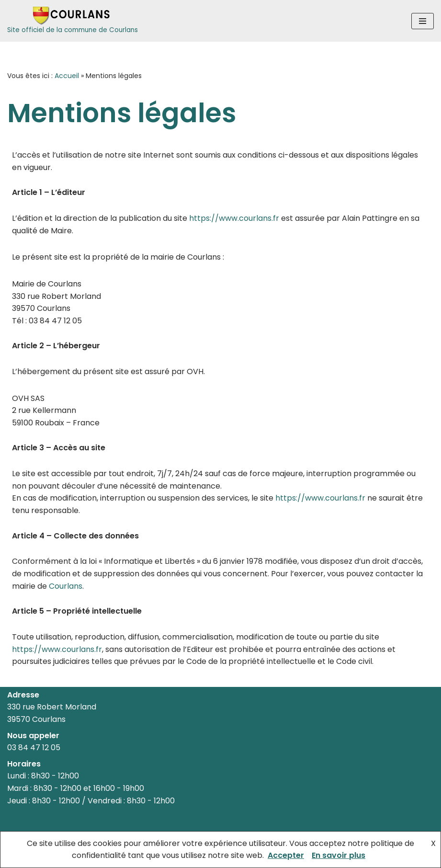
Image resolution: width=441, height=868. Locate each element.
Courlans (66, 586)
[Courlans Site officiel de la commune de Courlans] (73, 21)
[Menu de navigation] (423, 21)
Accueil (67, 76)
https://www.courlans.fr (234, 218)
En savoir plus (339, 855)
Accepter (286, 855)
